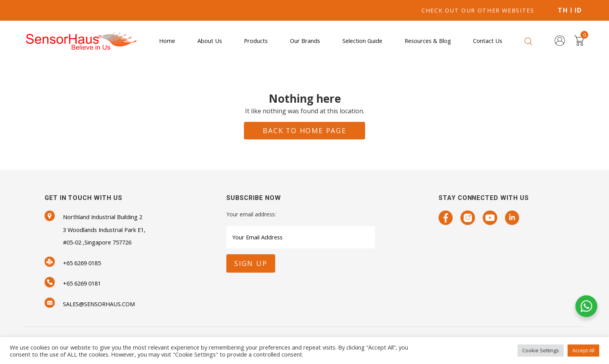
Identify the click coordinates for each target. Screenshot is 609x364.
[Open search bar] (528, 41)
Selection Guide (362, 41)
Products (256, 41)
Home (167, 41)
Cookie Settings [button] (541, 350)
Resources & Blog (428, 41)
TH (563, 10)
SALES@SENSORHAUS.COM (99, 304)
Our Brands (305, 41)
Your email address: (251, 214)
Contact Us (488, 41)
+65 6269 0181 (82, 283)
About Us (210, 41)
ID (578, 10)
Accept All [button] (583, 350)
